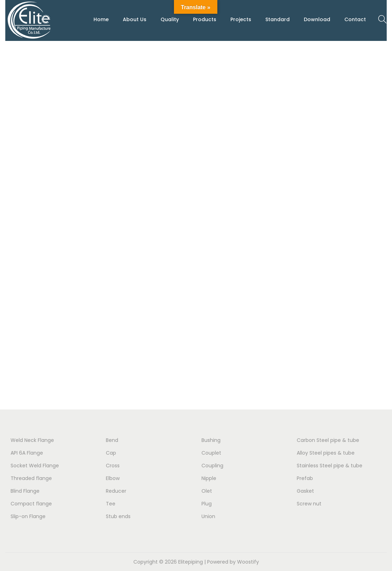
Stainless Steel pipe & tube (330, 466)
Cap (111, 453)
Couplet (211, 453)
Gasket (305, 491)
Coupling (212, 466)
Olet (207, 491)
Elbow (113, 478)
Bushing (211, 440)
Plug (207, 504)
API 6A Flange (27, 453)
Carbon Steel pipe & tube (328, 440)
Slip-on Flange (28, 516)
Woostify (248, 562)
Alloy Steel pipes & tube (326, 453)
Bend (112, 440)
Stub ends (118, 516)
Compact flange (31, 504)
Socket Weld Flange (35, 466)
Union (208, 516)
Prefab (305, 478)
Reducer (116, 491)
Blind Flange (25, 491)
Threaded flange (31, 478)
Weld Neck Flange (32, 440)
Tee (111, 504)
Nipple (209, 478)
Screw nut (309, 504)
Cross (113, 466)
